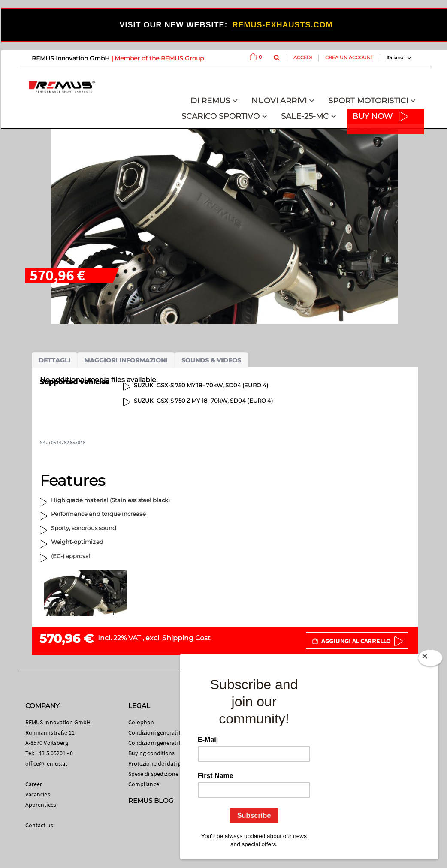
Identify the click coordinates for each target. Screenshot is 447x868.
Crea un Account (349, 57)
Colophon (141, 722)
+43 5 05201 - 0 (54, 753)
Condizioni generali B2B (159, 743)
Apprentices (41, 805)
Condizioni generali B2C (159, 732)
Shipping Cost (186, 638)
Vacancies (38, 794)
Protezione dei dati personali (165, 763)
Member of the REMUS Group (159, 58)
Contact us (39, 825)
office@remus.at (46, 763)
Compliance (144, 784)
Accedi (303, 57)
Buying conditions (151, 753)
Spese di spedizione (153, 774)
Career (34, 784)
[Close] (430, 660)
